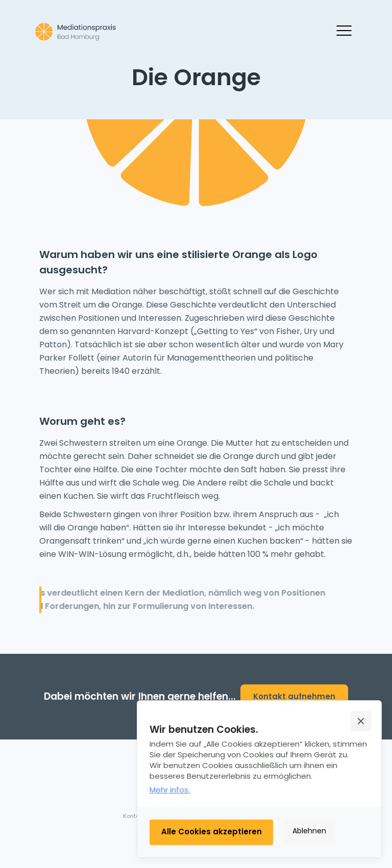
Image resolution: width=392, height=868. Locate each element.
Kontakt (134, 816)
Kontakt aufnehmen (294, 696)
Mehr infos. (170, 790)
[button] (361, 721)
